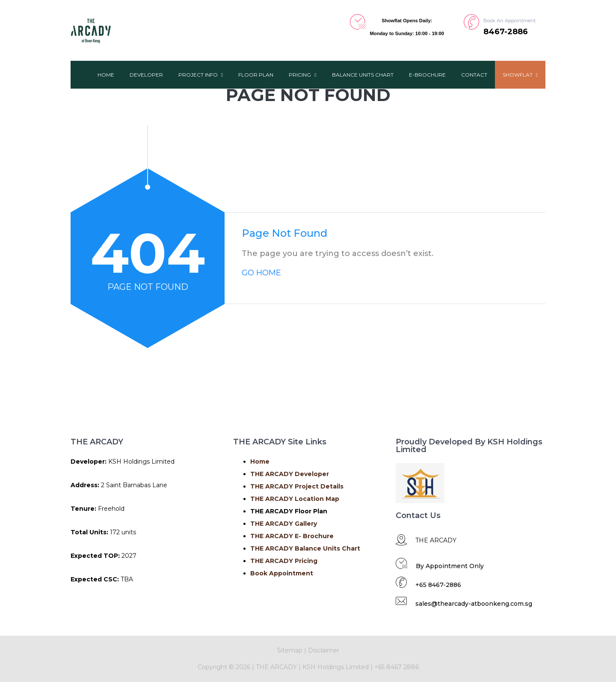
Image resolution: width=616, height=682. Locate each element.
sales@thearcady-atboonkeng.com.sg (474, 604)
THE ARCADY (275, 667)
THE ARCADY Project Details (297, 486)
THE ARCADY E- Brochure (292, 536)
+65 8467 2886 (397, 667)
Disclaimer (324, 650)
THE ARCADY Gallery (284, 524)
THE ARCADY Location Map (295, 499)
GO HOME (261, 273)
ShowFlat (520, 75)
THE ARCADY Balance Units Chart (305, 548)
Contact (474, 75)
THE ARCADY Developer (290, 474)
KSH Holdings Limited (336, 667)
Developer (146, 75)
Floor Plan (256, 75)
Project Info (201, 75)
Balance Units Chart (363, 75)
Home (106, 75)
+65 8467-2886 (438, 585)
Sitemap (290, 650)
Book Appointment (282, 573)
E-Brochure (427, 75)
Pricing (302, 75)
